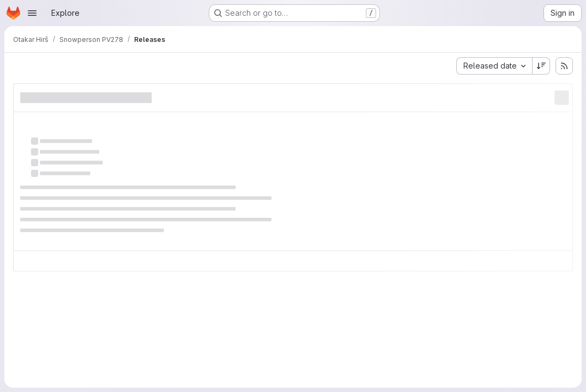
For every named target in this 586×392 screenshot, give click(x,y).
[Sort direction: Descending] (541, 66)
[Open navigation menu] (32, 13)
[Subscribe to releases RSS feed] (564, 66)
